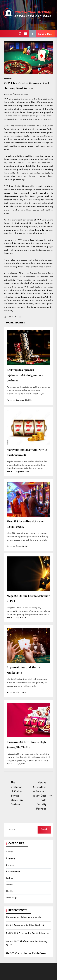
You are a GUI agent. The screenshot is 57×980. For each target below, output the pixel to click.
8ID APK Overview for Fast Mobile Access (26, 953)
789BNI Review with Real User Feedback (25, 925)
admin (6, 94)
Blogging (10, 859)
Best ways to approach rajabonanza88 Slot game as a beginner (25, 375)
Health (9, 891)
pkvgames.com (11, 197)
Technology (11, 898)
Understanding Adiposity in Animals (23, 917)
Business (10, 865)
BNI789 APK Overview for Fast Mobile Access (28, 933)
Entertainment (13, 872)
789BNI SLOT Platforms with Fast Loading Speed (27, 943)
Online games (15, 317)
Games (9, 852)
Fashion (10, 878)
